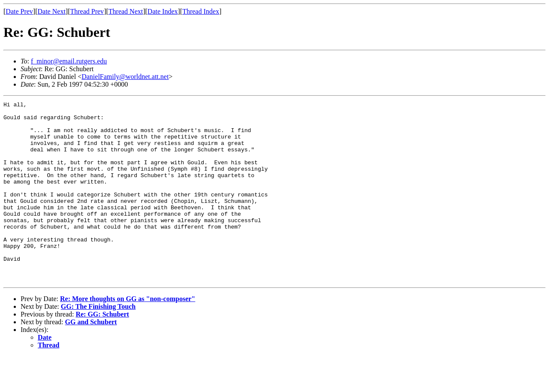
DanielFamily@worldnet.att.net (125, 77)
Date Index (163, 11)
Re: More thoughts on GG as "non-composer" (128, 335)
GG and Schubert (91, 358)
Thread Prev (87, 11)
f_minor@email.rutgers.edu (69, 61)
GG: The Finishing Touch (98, 342)
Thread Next (126, 11)
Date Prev (19, 11)
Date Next (52, 11)
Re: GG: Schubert (102, 350)
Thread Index (201, 11)
